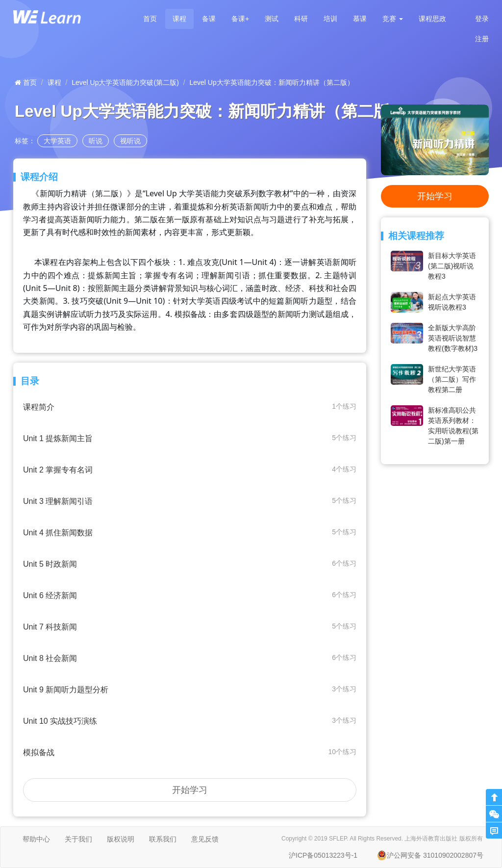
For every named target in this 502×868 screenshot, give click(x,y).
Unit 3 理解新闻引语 (190, 501)
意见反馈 (205, 839)
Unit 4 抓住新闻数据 (190, 532)
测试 (272, 19)
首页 (150, 19)
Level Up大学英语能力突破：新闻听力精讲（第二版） (272, 82)
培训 (330, 19)
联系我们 (163, 839)
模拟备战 (190, 752)
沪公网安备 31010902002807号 (430, 855)
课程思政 (432, 19)
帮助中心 (36, 839)
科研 (301, 19)
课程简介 (190, 407)
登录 (482, 19)
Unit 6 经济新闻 (190, 595)
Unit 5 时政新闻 (190, 564)
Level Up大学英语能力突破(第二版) (125, 82)
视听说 (130, 141)
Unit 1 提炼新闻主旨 (190, 438)
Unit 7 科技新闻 (190, 626)
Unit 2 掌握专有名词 (190, 469)
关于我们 (78, 839)
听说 (96, 141)
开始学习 (190, 790)
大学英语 (57, 141)
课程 (179, 19)
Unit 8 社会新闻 (190, 658)
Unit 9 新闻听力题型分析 (190, 689)
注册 (482, 39)
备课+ (240, 19)
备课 (209, 19)
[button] (393, 19)
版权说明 (121, 839)
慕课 (360, 19)
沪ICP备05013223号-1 (323, 855)
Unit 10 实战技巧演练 (190, 721)
